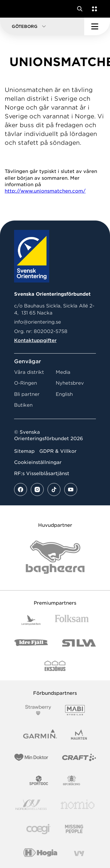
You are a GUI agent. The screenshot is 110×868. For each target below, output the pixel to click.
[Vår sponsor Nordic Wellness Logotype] (31, 805)
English (64, 394)
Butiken (23, 405)
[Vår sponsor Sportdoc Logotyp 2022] (39, 780)
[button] (42, 26)
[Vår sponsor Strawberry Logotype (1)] (38, 710)
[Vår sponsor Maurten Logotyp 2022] (79, 735)
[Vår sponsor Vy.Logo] (79, 853)
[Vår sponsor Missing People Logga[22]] (74, 829)
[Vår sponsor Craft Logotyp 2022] (79, 757)
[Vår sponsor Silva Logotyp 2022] (79, 643)
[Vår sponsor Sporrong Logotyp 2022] (72, 780)
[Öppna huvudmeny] (97, 26)
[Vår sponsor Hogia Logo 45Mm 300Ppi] (40, 853)
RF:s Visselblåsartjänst (42, 473)
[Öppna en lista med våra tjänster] (93, 9)
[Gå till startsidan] (16, 9)
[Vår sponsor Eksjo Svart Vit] (55, 666)
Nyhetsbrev (70, 383)
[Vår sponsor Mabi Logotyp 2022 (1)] (75, 710)
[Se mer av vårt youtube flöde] (71, 489)
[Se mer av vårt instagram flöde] (37, 489)
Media (63, 372)
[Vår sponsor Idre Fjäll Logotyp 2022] (31, 643)
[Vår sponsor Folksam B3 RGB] (72, 620)
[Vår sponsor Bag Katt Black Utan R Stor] (55, 557)
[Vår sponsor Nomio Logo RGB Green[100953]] (78, 805)
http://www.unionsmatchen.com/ (45, 191)
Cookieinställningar (38, 462)
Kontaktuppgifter (35, 340)
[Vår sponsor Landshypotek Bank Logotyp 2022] (31, 620)
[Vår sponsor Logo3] (38, 829)
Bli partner (27, 394)
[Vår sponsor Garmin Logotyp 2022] (40, 735)
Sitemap (24, 451)
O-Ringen (26, 383)
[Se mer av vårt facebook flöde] (21, 489)
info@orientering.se (38, 322)
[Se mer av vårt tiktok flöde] (54, 489)
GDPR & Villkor (58, 451)
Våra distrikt (29, 372)
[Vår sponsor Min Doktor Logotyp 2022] (31, 757)
